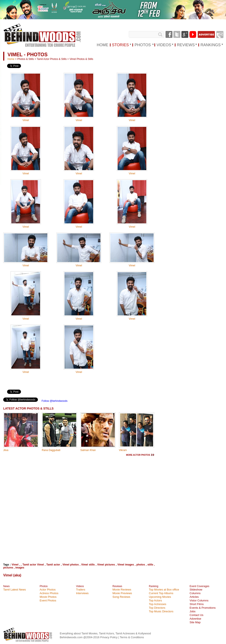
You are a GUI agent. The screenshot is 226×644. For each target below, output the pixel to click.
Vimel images (126, 565)
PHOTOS (143, 45)
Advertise (195, 619)
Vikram (123, 450)
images (20, 568)
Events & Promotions (203, 608)
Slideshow (196, 590)
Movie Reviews (122, 590)
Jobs (192, 611)
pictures (8, 568)
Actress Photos (49, 593)
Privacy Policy (109, 637)
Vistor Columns (199, 600)
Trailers (81, 590)
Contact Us (196, 615)
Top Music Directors (161, 611)
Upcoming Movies (160, 597)
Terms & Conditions (132, 637)
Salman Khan (88, 450)
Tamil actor (53, 565)
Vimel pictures (106, 565)
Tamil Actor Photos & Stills (52, 59)
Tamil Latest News (14, 590)
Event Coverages (199, 586)
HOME (103, 45)
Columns (195, 593)
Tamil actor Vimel (33, 565)
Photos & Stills (26, 59)
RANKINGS (211, 45)
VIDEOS (164, 45)
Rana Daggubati (51, 450)
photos (141, 565)
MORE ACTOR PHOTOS (138, 455)
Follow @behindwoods (55, 401)
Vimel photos (71, 565)
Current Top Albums (161, 593)
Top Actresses (158, 604)
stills (150, 565)
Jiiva (6, 450)
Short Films (197, 604)
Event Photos (48, 600)
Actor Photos (48, 590)
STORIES (120, 45)
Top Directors (157, 608)
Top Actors (155, 600)
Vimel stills (88, 565)
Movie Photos (48, 597)
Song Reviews (121, 597)
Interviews (82, 593)
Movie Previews (122, 593)
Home (11, 59)
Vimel (26, 120)
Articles (194, 597)
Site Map (195, 622)
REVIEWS (186, 45)
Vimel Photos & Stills (82, 59)
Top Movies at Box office (164, 590)
